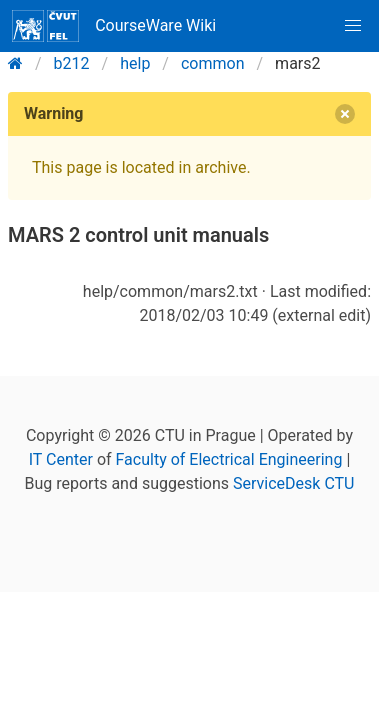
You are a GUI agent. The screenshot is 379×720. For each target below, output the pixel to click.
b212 (72, 63)
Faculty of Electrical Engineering (229, 459)
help (135, 63)
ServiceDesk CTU (293, 483)
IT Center (61, 459)
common (213, 63)
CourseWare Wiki (114, 26)
